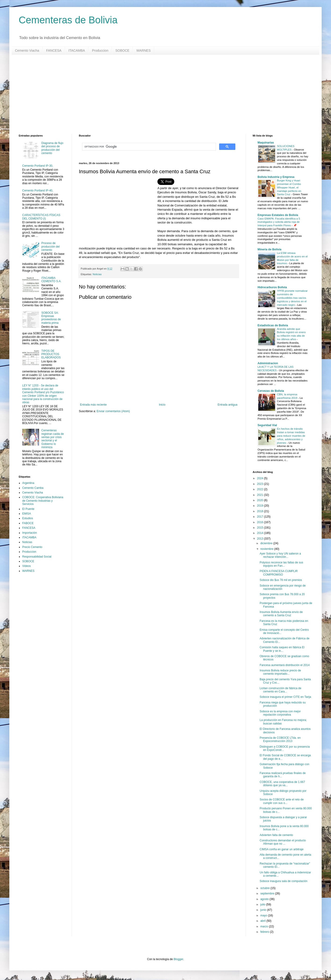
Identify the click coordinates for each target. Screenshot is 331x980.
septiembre (268, 894)
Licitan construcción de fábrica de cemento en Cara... (280, 690)
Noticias (97, 274)
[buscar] (149, 147)
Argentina (28, 483)
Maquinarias (266, 143)
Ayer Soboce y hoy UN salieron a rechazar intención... (280, 555)
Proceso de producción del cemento (51, 247)
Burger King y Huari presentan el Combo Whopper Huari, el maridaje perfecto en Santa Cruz (289, 187)
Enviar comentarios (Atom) (113, 411)
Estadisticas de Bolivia (273, 325)
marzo (265, 926)
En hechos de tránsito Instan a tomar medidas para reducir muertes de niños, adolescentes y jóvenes (291, 436)
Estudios (28, 518)
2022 (261, 489)
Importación (30, 533)
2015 (261, 528)
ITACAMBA (77, 50)
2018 (261, 511)
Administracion (268, 363)
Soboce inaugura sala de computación (284, 881)
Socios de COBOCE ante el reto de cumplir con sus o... (282, 801)
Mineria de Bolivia (269, 249)
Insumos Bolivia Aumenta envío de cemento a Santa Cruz (281, 614)
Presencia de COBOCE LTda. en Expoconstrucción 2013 (280, 739)
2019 (261, 506)
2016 (261, 522)
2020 (261, 500)
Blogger (178, 959)
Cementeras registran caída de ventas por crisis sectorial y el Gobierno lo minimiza (53, 439)
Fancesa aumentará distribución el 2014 (285, 665)
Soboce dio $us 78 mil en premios (281, 580)
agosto (265, 899)
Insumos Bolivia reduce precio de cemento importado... (280, 672)
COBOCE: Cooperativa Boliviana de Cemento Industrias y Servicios (43, 501)
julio (263, 904)
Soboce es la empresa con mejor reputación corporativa (280, 713)
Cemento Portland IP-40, (38, 191)
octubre (265, 888)
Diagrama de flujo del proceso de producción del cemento (52, 148)
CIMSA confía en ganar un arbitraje (282, 849)
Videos (26, 566)
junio (264, 910)
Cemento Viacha (27, 50)
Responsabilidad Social (37, 557)
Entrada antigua (227, 405)
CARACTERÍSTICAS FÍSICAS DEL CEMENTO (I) (41, 217)
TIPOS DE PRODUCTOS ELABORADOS (51, 354)
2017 (261, 517)
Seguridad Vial (267, 425)
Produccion (100, 50)
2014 (261, 533)
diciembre (267, 543)
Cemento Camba (33, 488)
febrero (265, 932)
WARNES (144, 50)
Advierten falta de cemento (276, 835)
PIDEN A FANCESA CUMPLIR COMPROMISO (279, 573)
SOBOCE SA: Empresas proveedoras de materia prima (51, 318)
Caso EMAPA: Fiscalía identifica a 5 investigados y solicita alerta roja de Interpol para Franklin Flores (279, 222)
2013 (261, 539)
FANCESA (54, 50)
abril (263, 921)
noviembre (267, 549)
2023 (261, 484)
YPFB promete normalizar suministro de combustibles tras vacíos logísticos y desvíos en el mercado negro (292, 298)
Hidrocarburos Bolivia (272, 287)
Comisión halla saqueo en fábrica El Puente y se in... (282, 649)
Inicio (162, 405)
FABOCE (28, 523)
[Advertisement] (159, 94)
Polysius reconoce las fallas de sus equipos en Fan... (281, 564)
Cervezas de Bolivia (271, 391)
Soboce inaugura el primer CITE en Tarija (285, 697)
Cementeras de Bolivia (68, 20)
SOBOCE (122, 50)
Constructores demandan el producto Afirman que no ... (283, 842)
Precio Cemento (32, 547)
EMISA (27, 514)
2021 (261, 495)
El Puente (28, 509)
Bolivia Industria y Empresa (276, 177)
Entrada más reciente (93, 405)
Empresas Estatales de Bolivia (278, 215)
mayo (264, 915)
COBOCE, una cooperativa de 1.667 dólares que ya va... (282, 784)
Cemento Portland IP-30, (38, 166)
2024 (261, 478)
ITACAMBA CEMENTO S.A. (51, 280)
